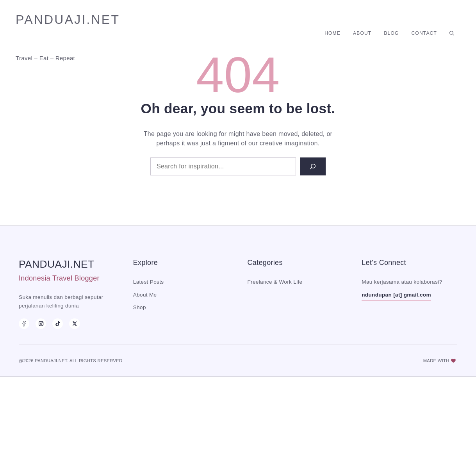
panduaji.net (68, 20)
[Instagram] (41, 324)
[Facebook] (24, 324)
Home (332, 33)
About (362, 33)
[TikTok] (58, 324)
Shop (140, 307)
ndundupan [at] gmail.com (396, 295)
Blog (391, 33)
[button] (452, 33)
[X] (74, 324)
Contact (424, 33)
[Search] (313, 166)
